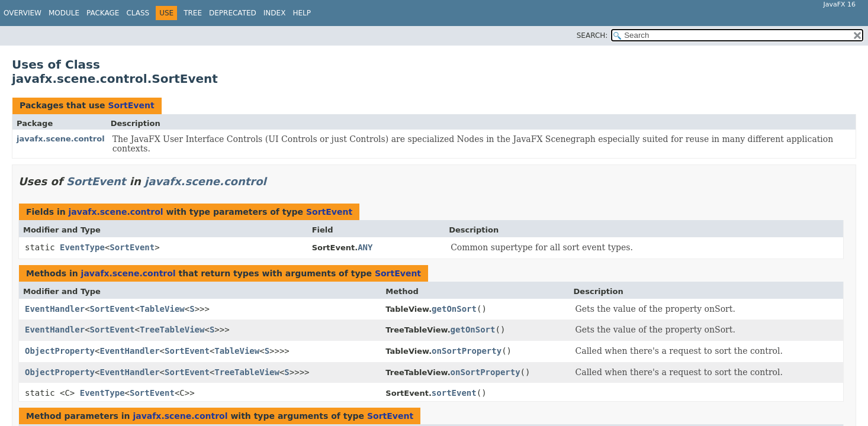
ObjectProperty (60, 351)
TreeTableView (172, 330)
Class (138, 13)
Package (103, 13)
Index (275, 13)
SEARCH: (592, 35)
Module (64, 13)
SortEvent (131, 105)
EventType (82, 247)
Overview (22, 13)
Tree (193, 13)
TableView (162, 309)
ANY (365, 247)
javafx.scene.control (61, 139)
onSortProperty (467, 351)
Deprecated (233, 13)
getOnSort (454, 309)
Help (302, 13)
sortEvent (454, 393)
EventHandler (55, 309)
